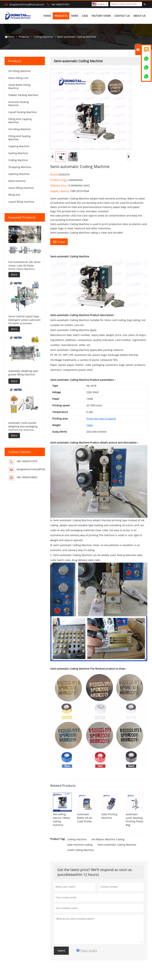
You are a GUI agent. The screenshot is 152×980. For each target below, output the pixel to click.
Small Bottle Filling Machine (19, 87)
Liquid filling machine (21, 202)
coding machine (77, 839)
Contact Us (122, 16)
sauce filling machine (21, 188)
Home (47, 16)
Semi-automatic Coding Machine (117, 845)
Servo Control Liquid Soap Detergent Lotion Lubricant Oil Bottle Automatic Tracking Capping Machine (24, 320)
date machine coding (80, 845)
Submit (61, 951)
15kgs (90, 425)
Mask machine (17, 181)
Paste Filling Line (18, 78)
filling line (14, 195)
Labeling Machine (19, 174)
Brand (54, 175)
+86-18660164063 (27, 477)
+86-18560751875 (60, 4)
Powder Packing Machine (23, 95)
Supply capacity (60, 191)
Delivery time (59, 186)
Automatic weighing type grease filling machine (23, 373)
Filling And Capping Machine (20, 121)
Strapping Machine (20, 167)
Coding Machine (43, 37)
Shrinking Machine (20, 129)
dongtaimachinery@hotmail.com (27, 4)
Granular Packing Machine (19, 104)
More (14, 275)
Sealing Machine (18, 153)
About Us (139, 16)
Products (61, 16)
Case (85, 16)
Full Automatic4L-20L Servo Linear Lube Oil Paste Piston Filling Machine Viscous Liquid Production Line (24, 266)
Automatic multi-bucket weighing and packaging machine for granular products (23, 427)
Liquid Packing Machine (23, 112)
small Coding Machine (81, 850)
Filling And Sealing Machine (19, 138)
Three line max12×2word (101, 419)
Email (59, 242)
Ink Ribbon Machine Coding (108, 839)
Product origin (59, 180)
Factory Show (101, 16)
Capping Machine (19, 146)
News (75, 16)
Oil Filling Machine (20, 71)
